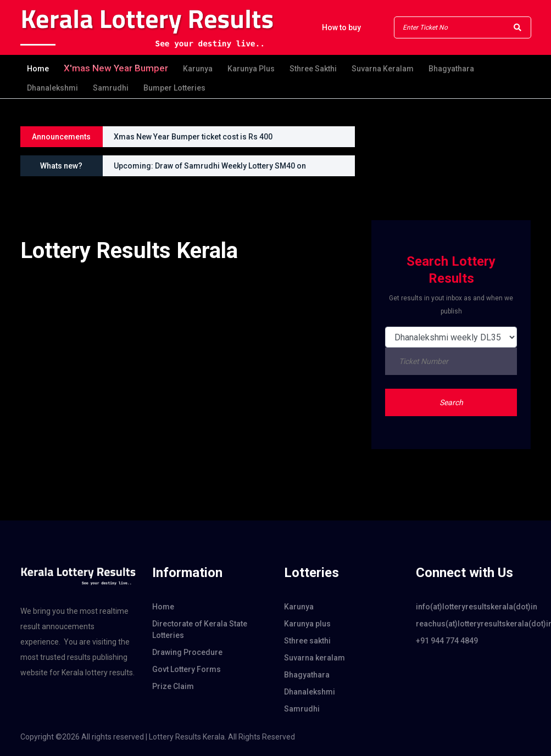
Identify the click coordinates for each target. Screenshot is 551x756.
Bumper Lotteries (174, 88)
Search (451, 402)
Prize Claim (173, 686)
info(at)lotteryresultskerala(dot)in (474, 607)
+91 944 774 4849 (447, 641)
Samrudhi (111, 88)
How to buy (341, 27)
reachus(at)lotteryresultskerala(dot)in (474, 624)
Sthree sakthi (313, 69)
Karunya (198, 69)
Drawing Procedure (187, 652)
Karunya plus (251, 69)
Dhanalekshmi (52, 88)
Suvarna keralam (383, 69)
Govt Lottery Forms (187, 669)
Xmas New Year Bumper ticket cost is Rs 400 (193, 137)
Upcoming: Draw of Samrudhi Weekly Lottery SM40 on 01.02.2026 (210, 169)
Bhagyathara (451, 69)
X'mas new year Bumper (116, 68)
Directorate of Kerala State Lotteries (200, 629)
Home (38, 69)
